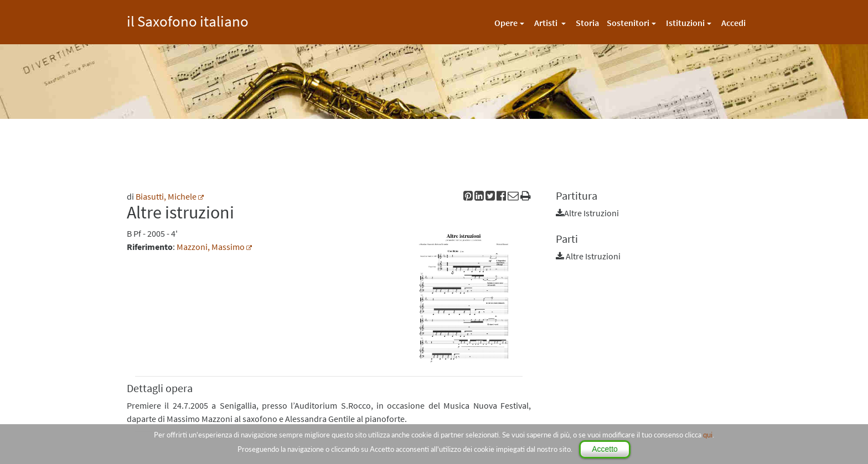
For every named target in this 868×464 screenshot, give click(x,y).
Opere (506, 23)
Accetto (605, 449)
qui (708, 435)
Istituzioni (685, 23)
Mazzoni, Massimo (211, 247)
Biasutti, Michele (166, 196)
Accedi (733, 23)
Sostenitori (628, 23)
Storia (587, 23)
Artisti (547, 23)
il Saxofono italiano (188, 20)
